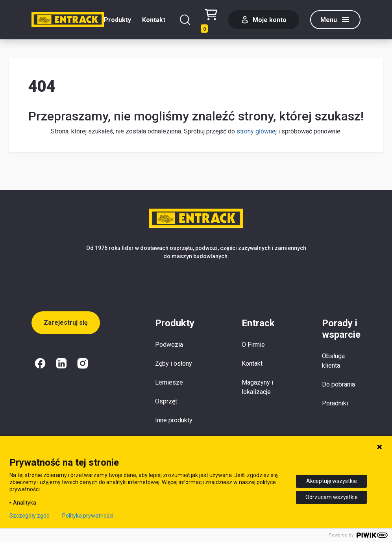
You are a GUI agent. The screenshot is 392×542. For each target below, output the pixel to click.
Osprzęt (166, 401)
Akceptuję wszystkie (332, 481)
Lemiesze (169, 382)
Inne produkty (174, 420)
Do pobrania (338, 384)
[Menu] (335, 20)
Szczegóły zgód (30, 516)
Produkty (117, 20)
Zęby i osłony (174, 363)
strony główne (256, 131)
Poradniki (335, 403)
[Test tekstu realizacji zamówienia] (211, 20)
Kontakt (154, 20)
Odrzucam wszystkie (332, 497)
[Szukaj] (185, 20)
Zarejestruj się (66, 323)
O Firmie (253, 345)
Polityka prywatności (88, 516)
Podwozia (169, 345)
